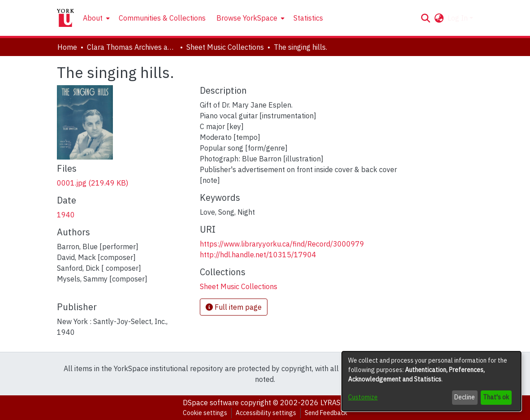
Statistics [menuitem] (308, 18)
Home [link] (67, 47)
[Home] (65, 18)
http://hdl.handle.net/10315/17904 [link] (258, 255)
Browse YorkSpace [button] (247, 18)
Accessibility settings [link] (266, 413)
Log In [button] (459, 18)
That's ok (496, 397)
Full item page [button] (234, 307)
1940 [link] (66, 215)
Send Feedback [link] (326, 413)
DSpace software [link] (211, 403)
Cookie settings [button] (205, 413)
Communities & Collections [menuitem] (162, 18)
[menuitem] (95, 18)
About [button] (93, 18)
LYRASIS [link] (334, 403)
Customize (363, 397)
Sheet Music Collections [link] (225, 47)
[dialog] (431, 381)
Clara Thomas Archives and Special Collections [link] (132, 47)
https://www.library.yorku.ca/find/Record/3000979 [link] (282, 244)
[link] (93, 183)
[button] (426, 18)
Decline (465, 397)
